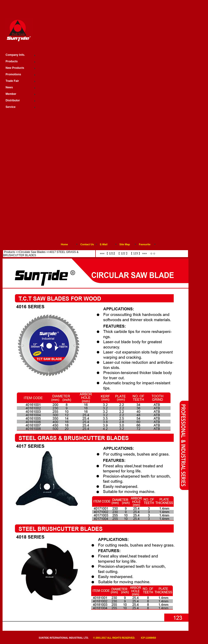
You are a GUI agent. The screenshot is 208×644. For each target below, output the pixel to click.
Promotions (13, 74)
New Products (15, 68)
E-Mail (104, 244)
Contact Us (87, 244)
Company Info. (15, 55)
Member (11, 94)
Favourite (145, 244)
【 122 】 (122, 253)
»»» (145, 253)
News (9, 87)
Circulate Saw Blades (32, 252)
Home (64, 244)
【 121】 (111, 253)
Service (11, 107)
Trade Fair (12, 81)
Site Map (125, 244)
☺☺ (152, 253)
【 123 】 (135, 253)
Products (9, 252)
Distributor (13, 100)
